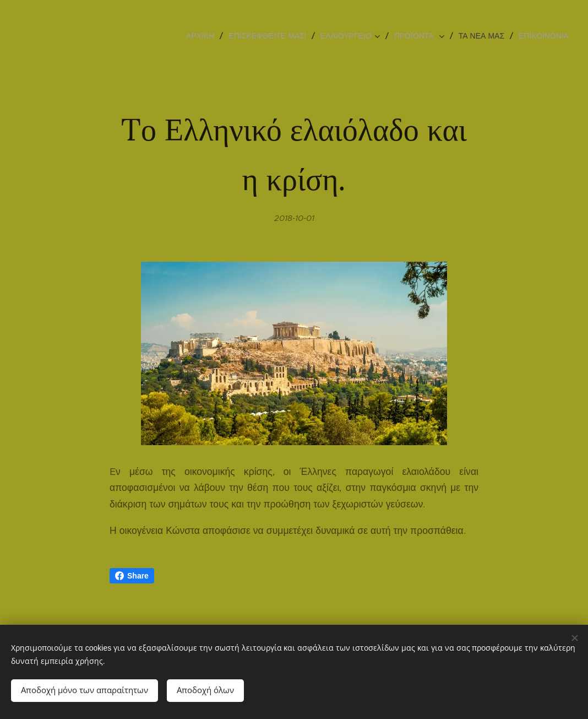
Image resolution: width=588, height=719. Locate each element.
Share (132, 576)
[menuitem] (203, 36)
